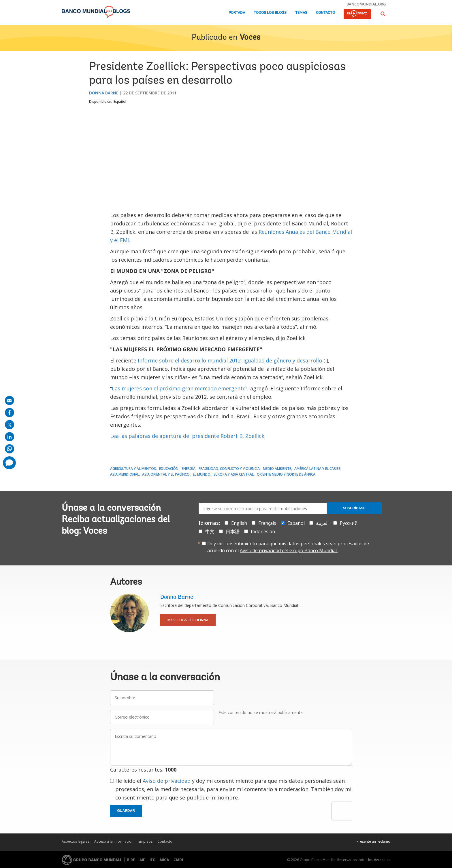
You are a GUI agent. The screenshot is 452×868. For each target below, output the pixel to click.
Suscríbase (354, 508)
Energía (189, 469)
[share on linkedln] (10, 437)
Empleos (145, 841)
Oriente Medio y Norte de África (286, 474)
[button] (383, 14)
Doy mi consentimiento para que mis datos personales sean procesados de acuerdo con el (288, 547)
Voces (250, 38)
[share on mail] (10, 400)
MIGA (164, 860)
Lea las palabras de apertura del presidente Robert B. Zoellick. (188, 436)
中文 (210, 531)
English (239, 523)
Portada (237, 13)
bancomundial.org (366, 4)
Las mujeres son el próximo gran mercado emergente (179, 388)
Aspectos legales (76, 841)
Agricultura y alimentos (133, 469)
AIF (142, 860)
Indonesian (263, 531)
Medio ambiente (277, 469)
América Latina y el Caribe (317, 469)
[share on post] (10, 425)
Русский (349, 523)
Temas (301, 13)
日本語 (233, 531)
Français (267, 523)
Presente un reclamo (373, 841)
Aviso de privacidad (167, 781)
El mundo (202, 474)
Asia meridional (125, 474)
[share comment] (9, 463)
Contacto (325, 13)
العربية (322, 523)
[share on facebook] (10, 413)
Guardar (126, 811)
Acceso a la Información (114, 841)
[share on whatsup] (10, 449)
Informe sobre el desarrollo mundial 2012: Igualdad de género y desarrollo (230, 360)
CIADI (178, 860)
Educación (169, 469)
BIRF (131, 860)
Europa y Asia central (234, 474)
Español (120, 101)
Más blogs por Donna (188, 620)
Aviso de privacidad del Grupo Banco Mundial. (289, 550)
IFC (152, 860)
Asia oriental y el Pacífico (166, 474)
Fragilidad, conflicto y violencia (229, 469)
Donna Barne (104, 93)
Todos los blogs (270, 13)
